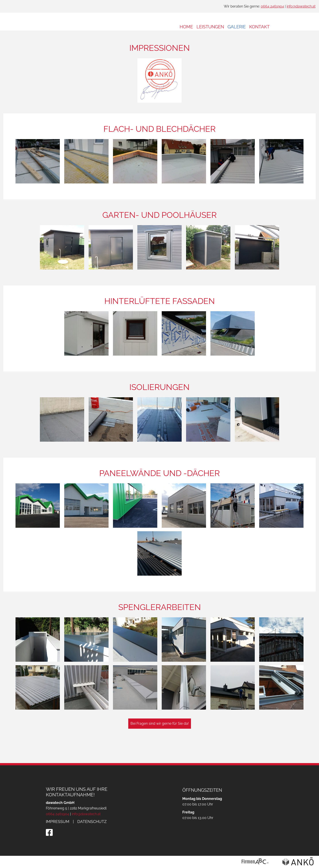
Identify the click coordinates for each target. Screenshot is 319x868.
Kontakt (259, 27)
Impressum (58, 822)
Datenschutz (92, 822)
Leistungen (210, 27)
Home (186, 27)
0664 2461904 (272, 6)
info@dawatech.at (301, 6)
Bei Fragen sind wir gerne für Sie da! (160, 737)
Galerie (237, 27)
